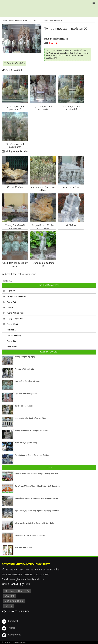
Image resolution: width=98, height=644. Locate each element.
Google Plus (14, 635)
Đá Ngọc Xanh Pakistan (16, 296)
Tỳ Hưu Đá (11, 330)
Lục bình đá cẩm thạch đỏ (26, 394)
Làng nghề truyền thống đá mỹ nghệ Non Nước (34, 523)
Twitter (12, 628)
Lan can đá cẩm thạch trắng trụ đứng (30, 418)
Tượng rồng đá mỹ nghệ (25, 357)
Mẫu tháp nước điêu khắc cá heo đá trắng (32, 455)
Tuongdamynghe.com (17, 642)
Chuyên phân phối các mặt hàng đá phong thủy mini (37, 474)
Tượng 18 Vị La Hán (15, 319)
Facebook (13, 621)
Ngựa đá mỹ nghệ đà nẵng (26, 443)
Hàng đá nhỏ (12, 347)
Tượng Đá (11, 291)
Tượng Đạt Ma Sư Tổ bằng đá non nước (31, 431)
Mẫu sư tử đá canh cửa (24, 369)
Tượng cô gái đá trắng (24, 406)
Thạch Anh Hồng (14, 336)
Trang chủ (7, 20)
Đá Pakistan (17, 20)
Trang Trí (10, 307)
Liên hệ (9, 606)
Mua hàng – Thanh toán (17, 591)
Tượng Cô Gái (12, 324)
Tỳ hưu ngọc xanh (30, 20)
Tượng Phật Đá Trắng (16, 313)
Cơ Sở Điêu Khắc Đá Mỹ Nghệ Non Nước (49, 9)
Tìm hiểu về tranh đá (23, 548)
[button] (94, 3)
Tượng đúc (11, 341)
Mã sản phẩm (52, 39)
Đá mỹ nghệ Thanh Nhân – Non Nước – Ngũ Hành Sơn (37, 486)
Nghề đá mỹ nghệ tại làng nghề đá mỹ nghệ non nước (37, 511)
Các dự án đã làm (14, 601)
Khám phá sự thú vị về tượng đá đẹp (30, 535)
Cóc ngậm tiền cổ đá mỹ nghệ (27, 381)
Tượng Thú (11, 302)
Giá (46, 43)
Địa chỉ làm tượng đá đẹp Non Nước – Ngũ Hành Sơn (37, 498)
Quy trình (10, 596)
